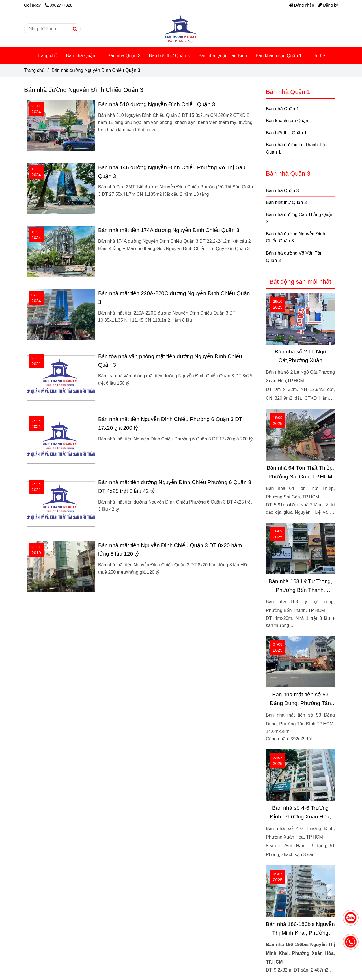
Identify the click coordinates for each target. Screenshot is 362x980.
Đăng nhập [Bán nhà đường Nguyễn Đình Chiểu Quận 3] (301, 5)
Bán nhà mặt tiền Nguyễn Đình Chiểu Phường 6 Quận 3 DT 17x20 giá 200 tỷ (170, 424)
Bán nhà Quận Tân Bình (223, 56)
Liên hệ (318, 56)
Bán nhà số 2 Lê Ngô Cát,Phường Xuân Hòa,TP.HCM (300, 357)
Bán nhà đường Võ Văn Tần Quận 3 (294, 257)
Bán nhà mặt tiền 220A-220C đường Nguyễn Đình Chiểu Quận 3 (174, 298)
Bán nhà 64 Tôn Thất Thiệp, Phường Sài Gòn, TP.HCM (300, 472)
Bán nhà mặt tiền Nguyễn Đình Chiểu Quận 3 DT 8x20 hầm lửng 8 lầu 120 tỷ (170, 550)
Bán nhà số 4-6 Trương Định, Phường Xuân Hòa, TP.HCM (300, 813)
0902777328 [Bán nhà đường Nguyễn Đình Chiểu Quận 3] (59, 5)
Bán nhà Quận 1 (82, 56)
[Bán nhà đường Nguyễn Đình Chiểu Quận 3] (181, 29)
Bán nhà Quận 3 (124, 56)
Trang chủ (47, 56)
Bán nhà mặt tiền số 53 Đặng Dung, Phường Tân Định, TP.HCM (300, 699)
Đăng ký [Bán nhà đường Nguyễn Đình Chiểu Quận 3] (328, 5)
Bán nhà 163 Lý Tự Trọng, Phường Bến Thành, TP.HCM (300, 586)
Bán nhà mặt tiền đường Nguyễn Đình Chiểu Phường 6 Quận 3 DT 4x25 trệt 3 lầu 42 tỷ (175, 487)
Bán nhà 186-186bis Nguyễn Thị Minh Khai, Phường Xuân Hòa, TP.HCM (300, 929)
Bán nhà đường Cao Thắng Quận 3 (300, 218)
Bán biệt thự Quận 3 (170, 56)
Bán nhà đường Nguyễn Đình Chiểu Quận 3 (296, 238)
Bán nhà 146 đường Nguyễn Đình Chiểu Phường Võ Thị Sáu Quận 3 (172, 172)
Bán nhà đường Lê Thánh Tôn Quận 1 (296, 148)
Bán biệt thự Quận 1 (286, 133)
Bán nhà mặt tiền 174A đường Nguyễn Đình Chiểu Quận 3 (169, 230)
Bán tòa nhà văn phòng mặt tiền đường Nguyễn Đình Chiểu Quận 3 (170, 361)
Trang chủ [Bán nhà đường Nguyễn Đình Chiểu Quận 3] (34, 70)
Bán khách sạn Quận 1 (279, 56)
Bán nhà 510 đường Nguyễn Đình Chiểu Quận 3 (157, 104)
